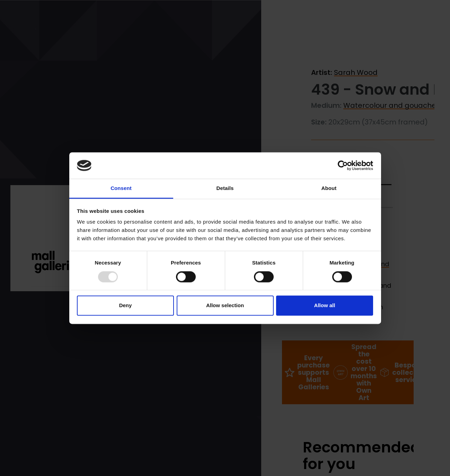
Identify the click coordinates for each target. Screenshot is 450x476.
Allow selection (225, 306)
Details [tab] (225, 188)
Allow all (325, 306)
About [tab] (329, 188)
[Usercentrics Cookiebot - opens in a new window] (343, 165)
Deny (126, 306)
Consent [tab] (121, 188)
